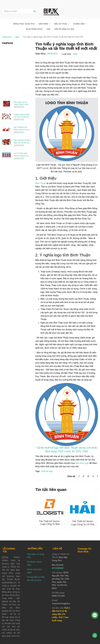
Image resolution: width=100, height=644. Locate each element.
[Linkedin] (88, 476)
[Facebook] (79, 476)
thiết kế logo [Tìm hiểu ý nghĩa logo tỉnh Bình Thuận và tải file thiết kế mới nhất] (47, 471)
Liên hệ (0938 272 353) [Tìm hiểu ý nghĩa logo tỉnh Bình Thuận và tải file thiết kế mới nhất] (64, 29)
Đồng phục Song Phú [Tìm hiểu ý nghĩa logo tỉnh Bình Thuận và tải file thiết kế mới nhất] (24, 24)
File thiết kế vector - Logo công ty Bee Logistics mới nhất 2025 (50, 524)
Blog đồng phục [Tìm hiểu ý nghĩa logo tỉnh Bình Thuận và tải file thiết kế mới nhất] (34, 29)
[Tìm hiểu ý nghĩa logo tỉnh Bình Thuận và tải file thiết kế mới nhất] (93, 476)
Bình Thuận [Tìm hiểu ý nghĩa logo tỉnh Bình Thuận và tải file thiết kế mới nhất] (41, 183)
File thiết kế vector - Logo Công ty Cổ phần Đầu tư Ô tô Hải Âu (83, 524)
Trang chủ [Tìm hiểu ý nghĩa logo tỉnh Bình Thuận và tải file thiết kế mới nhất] (7, 37)
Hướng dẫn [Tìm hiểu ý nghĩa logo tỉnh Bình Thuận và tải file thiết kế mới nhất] (79, 24)
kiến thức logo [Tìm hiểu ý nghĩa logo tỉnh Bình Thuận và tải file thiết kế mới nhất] (82, 463)
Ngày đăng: (41, 54)
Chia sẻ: (71, 476)
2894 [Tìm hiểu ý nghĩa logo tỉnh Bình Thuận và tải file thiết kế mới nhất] (75, 54)
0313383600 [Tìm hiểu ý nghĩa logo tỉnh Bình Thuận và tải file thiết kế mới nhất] (58, 568)
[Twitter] (84, 476)
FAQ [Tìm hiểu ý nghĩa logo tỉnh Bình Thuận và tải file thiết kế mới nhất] (48, 29)
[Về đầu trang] (95, 635)
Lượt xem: (67, 54)
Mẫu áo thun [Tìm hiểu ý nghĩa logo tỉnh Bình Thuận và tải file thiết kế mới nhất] (61, 24)
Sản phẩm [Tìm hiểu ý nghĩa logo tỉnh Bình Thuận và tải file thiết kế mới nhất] (43, 24)
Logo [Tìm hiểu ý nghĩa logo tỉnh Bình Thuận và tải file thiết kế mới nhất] (17, 37)
